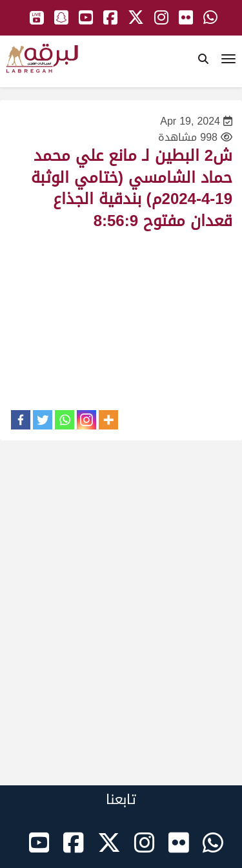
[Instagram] (86, 420)
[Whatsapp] (65, 420)
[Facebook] (21, 420)
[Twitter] (43, 420)
